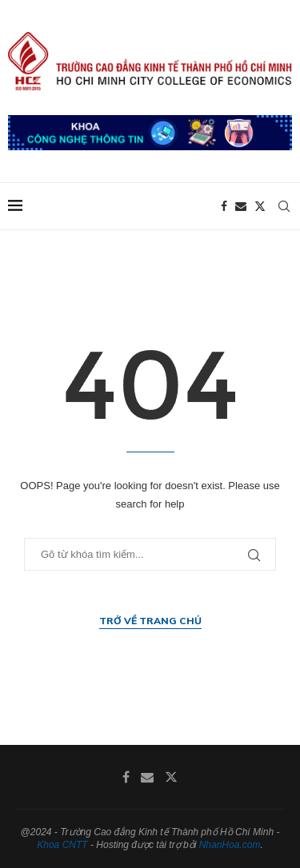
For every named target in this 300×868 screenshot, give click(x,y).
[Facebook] (224, 206)
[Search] (284, 206)
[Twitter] (260, 206)
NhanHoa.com (230, 845)
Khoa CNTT (62, 845)
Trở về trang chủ (150, 621)
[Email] (241, 206)
